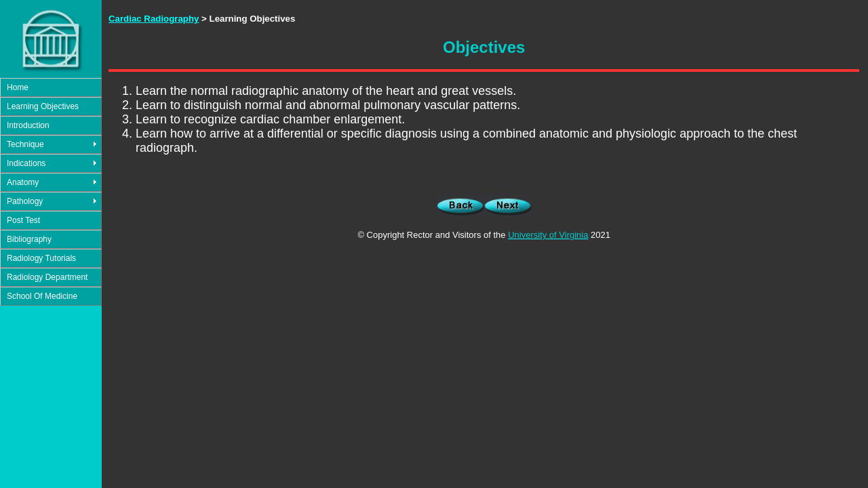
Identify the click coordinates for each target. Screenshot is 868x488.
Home (18, 87)
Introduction (28, 125)
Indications (26, 163)
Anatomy (23, 182)
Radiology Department (47, 277)
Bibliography (29, 239)
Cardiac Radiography (154, 19)
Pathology (25, 201)
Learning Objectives (43, 106)
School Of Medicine (42, 296)
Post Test (23, 220)
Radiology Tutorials (41, 258)
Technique (25, 144)
